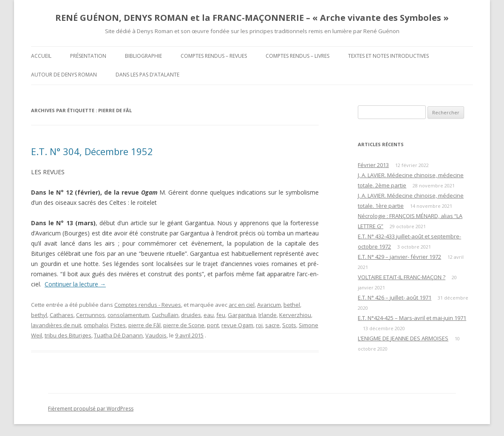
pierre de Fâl (144, 325)
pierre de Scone (184, 325)
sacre (272, 325)
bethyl (39, 315)
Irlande (268, 315)
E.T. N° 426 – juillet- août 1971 (395, 297)
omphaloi (96, 325)
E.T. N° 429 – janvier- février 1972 (399, 257)
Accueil (41, 56)
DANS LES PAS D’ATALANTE (147, 75)
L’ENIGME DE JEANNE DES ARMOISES (403, 338)
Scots (289, 325)
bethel (292, 305)
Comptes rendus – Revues (214, 56)
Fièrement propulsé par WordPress (91, 409)
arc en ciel (242, 305)
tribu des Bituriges (68, 335)
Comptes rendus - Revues (148, 305)
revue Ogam (237, 325)
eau (209, 315)
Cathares (62, 315)
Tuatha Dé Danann (118, 335)
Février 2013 (373, 165)
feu (221, 315)
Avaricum (269, 305)
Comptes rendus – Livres (297, 56)
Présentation (88, 56)
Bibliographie (143, 56)
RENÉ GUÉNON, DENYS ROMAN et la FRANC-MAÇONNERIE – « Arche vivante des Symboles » (252, 18)
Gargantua (242, 315)
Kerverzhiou (295, 315)
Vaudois (156, 335)
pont (213, 325)
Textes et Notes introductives (388, 56)
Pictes (118, 325)
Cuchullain (165, 315)
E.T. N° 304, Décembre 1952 (92, 151)
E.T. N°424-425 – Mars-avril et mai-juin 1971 (412, 318)
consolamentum (128, 315)
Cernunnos (91, 315)
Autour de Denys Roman (64, 75)
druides (191, 315)
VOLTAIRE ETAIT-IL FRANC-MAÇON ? (402, 277)
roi (259, 325)
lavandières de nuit (56, 325)
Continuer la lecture (75, 284)
